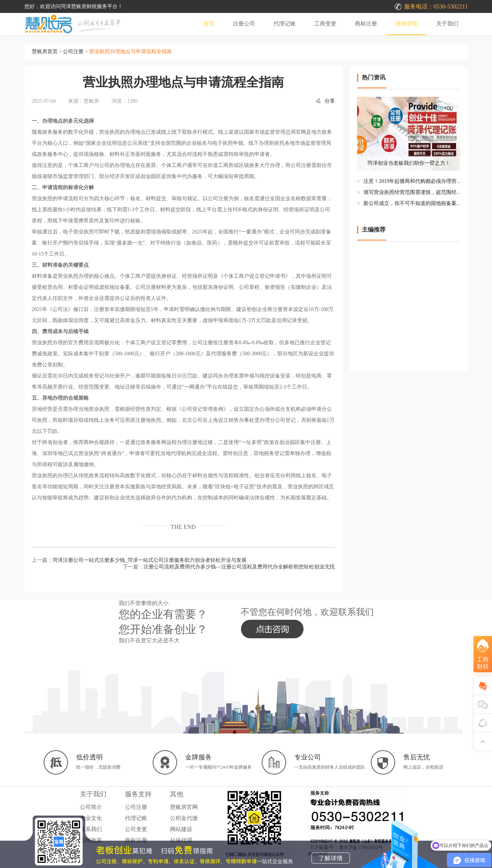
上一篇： (139, 560)
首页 (209, 24)
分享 (325, 101)
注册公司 (244, 24)
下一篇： (229, 567)
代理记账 (285, 24)
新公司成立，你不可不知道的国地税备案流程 (414, 203)
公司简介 (91, 807)
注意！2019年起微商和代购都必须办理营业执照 (414, 181)
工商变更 (325, 24)
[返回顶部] (483, 741)
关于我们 (447, 24)
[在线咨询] (483, 686)
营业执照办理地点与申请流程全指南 (130, 52)
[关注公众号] (483, 723)
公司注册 (73, 52)
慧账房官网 (184, 807)
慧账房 (91, 101)
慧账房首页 (45, 52)
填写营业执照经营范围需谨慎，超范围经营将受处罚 (414, 192)
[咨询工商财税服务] (483, 660)
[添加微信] (483, 704)
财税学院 (407, 24)
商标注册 (366, 24)
